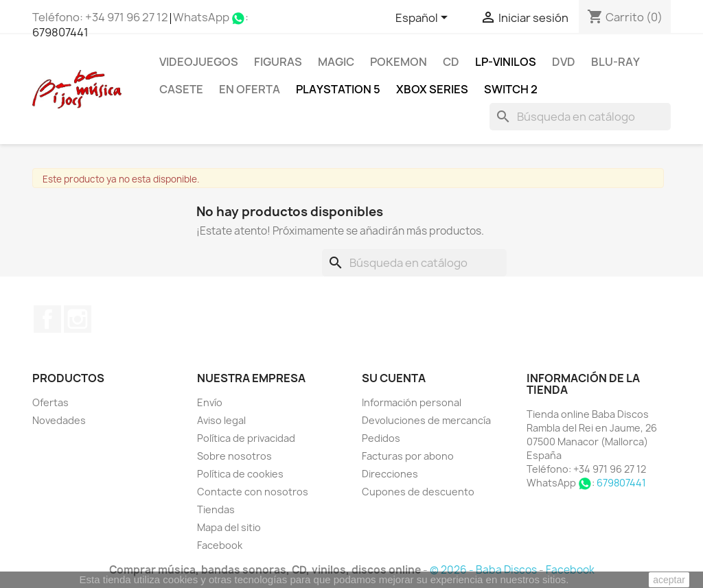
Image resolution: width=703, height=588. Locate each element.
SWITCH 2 (511, 89)
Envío (210, 402)
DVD (564, 62)
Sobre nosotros (234, 456)
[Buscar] (580, 117)
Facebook (47, 319)
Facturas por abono (408, 456)
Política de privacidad (246, 438)
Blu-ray (615, 62)
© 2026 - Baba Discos (484, 570)
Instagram (78, 319)
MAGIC (336, 62)
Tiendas (216, 509)
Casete (181, 89)
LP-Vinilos (506, 62)
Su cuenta (394, 378)
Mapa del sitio (229, 527)
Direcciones (390, 474)
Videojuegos (199, 62)
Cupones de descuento (418, 492)
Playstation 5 (338, 89)
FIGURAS (278, 62)
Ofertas (50, 402)
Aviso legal (221, 420)
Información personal (412, 402)
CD (451, 62)
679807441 (60, 32)
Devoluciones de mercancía (426, 420)
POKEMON (399, 62)
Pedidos (381, 438)
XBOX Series (432, 89)
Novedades (59, 420)
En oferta (250, 89)
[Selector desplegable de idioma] (424, 19)
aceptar (669, 580)
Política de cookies (240, 474)
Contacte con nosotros (253, 492)
